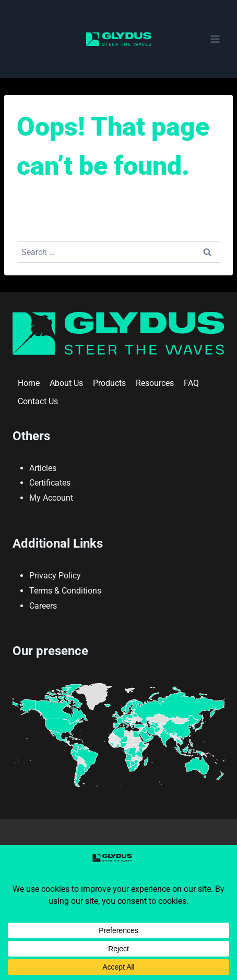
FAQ (191, 383)
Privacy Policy (55, 576)
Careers (43, 606)
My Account (51, 498)
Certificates (50, 483)
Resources (155, 383)
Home (29, 383)
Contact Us (38, 401)
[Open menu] (215, 39)
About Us (66, 383)
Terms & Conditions (65, 591)
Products (109, 383)
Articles (43, 468)
